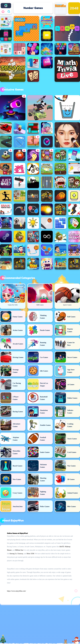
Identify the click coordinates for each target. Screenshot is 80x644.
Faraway (20, 554)
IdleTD (62, 547)
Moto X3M (30, 554)
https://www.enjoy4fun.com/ (16, 591)
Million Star (19, 550)
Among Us (13, 554)
